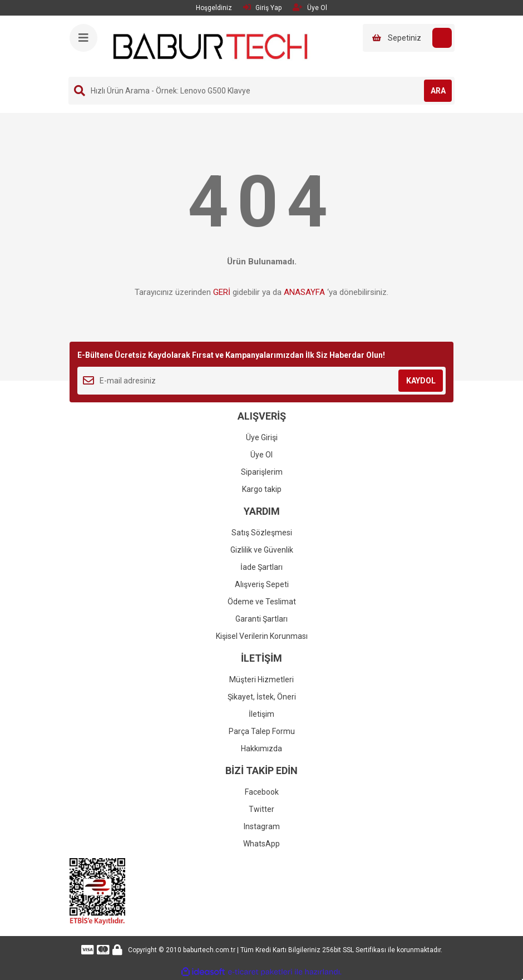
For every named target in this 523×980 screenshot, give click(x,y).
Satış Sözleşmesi (262, 533)
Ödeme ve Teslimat (262, 602)
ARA (438, 91)
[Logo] (211, 46)
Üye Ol (261, 455)
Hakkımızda (261, 748)
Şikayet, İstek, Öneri (262, 697)
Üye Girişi (262, 437)
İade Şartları (261, 567)
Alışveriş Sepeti (262, 584)
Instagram (262, 826)
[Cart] (409, 38)
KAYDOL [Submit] (421, 381)
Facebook (262, 792)
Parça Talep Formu (262, 731)
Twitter (261, 809)
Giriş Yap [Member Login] (262, 8)
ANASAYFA (304, 292)
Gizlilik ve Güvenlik (262, 550)
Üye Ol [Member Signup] (310, 8)
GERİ (222, 292)
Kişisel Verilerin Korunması (262, 636)
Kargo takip (262, 489)
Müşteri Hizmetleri (261, 679)
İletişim (261, 714)
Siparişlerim (262, 472)
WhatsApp (261, 844)
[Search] (261, 91)
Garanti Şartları (261, 619)
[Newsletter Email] (261, 381)
